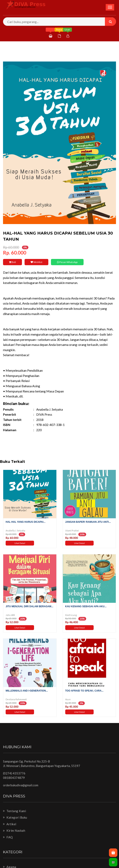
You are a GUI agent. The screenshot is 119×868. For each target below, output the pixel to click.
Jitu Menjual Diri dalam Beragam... (29, 606)
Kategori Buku (15, 817)
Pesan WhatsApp (66, 262)
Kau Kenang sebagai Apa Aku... (86, 606)
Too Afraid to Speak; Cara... (84, 691)
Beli (12, 262)
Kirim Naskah (14, 830)
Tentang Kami (14, 811)
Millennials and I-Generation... (27, 691)
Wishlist (35, 262)
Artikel (10, 824)
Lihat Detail (20, 543)
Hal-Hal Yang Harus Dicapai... (26, 522)
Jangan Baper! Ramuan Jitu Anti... (88, 522)
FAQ (8, 837)
